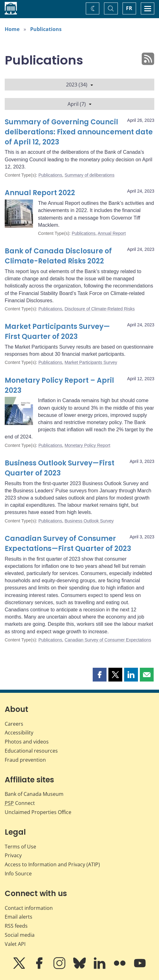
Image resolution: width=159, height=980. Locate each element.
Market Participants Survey (91, 362)
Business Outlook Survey (89, 521)
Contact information (29, 908)
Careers (14, 724)
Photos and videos (27, 742)
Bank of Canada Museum (34, 794)
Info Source (18, 874)
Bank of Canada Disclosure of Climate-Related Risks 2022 (58, 256)
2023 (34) (79, 85)
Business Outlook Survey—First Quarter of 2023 (60, 468)
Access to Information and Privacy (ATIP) (52, 864)
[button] (100, 675)
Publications (46, 29)
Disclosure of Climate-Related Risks (99, 309)
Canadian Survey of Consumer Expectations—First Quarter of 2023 (68, 544)
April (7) (79, 104)
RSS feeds (16, 926)
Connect (20, 803)
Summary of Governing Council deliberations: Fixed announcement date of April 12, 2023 (79, 132)
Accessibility (19, 733)
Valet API (15, 944)
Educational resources (31, 751)
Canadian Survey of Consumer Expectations (108, 640)
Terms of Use (20, 847)
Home (12, 29)
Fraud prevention (25, 760)
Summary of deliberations (89, 175)
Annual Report (112, 233)
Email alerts (19, 917)
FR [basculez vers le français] (129, 8)
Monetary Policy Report (87, 445)
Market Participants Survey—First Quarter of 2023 (57, 332)
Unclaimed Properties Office (38, 812)
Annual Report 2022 (40, 193)
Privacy (13, 855)
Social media (20, 935)
